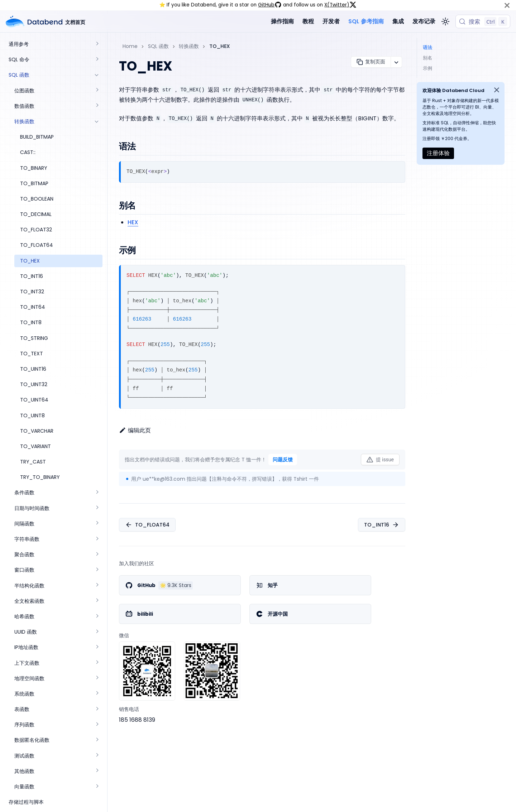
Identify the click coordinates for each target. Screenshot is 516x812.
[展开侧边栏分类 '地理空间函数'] (97, 679)
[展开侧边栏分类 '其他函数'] (97, 771)
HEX (133, 222)
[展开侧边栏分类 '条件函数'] (97, 493)
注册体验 (438, 153)
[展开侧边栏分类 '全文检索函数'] (97, 601)
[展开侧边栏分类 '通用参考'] (97, 44)
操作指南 (282, 21)
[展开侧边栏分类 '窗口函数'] (97, 570)
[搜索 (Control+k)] (483, 21)
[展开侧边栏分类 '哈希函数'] (97, 617)
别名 (427, 58)
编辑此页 (135, 430)
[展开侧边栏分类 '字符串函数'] (97, 539)
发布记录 (424, 21)
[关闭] (507, 5)
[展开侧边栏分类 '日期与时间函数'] (97, 508)
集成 (398, 21)
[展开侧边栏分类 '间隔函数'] (97, 524)
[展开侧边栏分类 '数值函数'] (97, 106)
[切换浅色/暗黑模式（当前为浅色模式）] (445, 21)
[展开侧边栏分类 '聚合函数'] (97, 555)
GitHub (270, 5)
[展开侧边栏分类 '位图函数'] (97, 91)
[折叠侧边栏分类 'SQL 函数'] (97, 75)
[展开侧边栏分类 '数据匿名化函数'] (97, 740)
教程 (308, 21)
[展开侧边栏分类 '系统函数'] (97, 694)
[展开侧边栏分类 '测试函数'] (97, 756)
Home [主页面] (130, 46)
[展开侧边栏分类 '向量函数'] (97, 787)
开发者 (331, 21)
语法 (427, 47)
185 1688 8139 (137, 720)
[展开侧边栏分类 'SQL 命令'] (97, 60)
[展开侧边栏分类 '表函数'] (97, 709)
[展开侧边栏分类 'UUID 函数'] (97, 632)
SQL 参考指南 (366, 21)
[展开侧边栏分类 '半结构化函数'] (97, 586)
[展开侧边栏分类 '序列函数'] (97, 725)
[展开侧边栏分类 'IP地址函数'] (97, 647)
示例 (427, 68)
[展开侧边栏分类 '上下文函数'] (97, 663)
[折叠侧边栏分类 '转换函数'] (97, 122)
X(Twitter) (340, 5)
